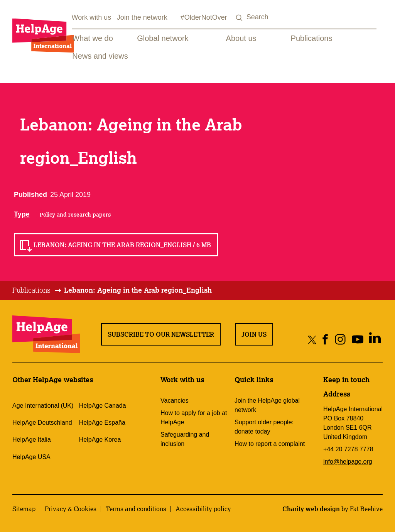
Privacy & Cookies (71, 509)
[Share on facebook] (325, 340)
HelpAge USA (31, 457)
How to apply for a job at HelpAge (194, 418)
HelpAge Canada (103, 406)
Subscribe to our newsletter (161, 334)
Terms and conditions (136, 509)
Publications (312, 38)
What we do (93, 38)
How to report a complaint (270, 444)
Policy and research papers (75, 215)
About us (241, 38)
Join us (254, 334)
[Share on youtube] (357, 340)
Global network (163, 38)
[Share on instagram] (340, 340)
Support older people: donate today (264, 427)
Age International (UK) (43, 406)
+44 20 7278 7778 (348, 449)
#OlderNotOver (204, 17)
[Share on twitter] (312, 340)
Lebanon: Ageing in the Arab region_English (138, 290)
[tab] (37, 290)
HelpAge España (102, 423)
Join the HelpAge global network (267, 405)
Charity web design (311, 509)
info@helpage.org (348, 462)
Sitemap (24, 509)
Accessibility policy (203, 509)
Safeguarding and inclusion (185, 439)
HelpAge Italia (32, 440)
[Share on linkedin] (375, 340)
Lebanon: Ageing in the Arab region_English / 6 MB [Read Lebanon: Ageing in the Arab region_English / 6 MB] (122, 245)
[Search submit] (240, 18)
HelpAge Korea (100, 440)
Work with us (92, 17)
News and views (100, 56)
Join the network (142, 17)
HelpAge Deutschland (42, 423)
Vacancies (175, 401)
